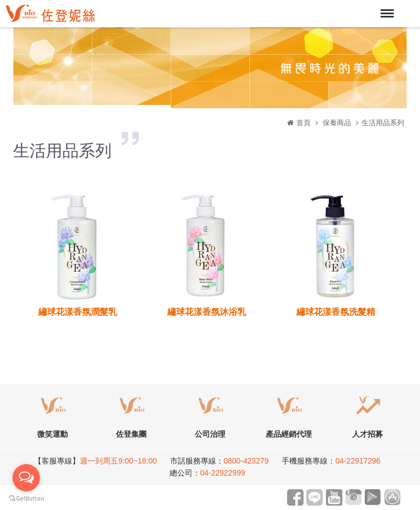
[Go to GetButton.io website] (26, 499)
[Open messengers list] (26, 478)
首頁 (304, 123)
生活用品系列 (383, 123)
